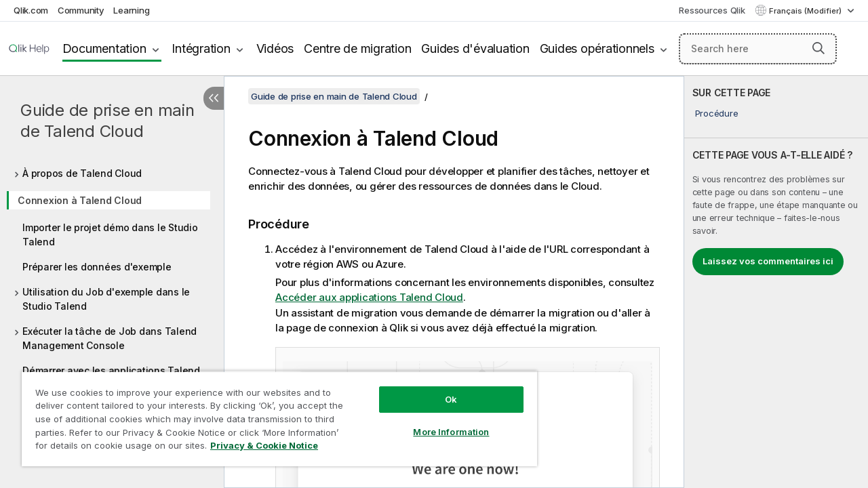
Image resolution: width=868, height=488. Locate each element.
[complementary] (776, 282)
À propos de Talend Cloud (82, 173)
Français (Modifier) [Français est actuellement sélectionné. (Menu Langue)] (806, 11)
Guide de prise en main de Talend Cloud (107, 121)
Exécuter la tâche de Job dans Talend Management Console (110, 338)
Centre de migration (357, 48)
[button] (818, 48)
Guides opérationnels (597, 48)
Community (81, 10)
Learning (131, 10)
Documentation (104, 48)
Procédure (717, 113)
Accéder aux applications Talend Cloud (369, 297)
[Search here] (758, 49)
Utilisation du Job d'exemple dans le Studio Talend (106, 299)
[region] (273, 413)
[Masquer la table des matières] (214, 98)
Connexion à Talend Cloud (80, 200)
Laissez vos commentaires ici (768, 261)
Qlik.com (31, 10)
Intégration (201, 48)
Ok (441, 389)
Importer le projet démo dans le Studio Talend (110, 235)
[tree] (112, 276)
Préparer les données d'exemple (97, 267)
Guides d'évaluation (475, 48)
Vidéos (275, 48)
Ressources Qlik (712, 10)
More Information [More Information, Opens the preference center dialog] (441, 422)
